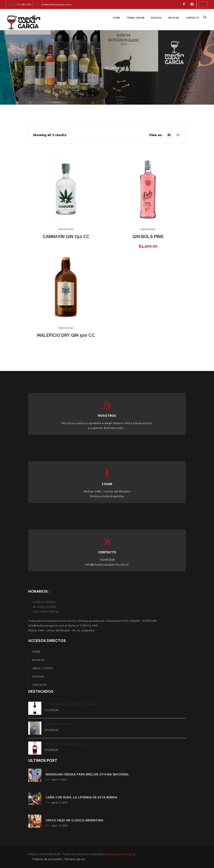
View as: (156, 135)
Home (116, 18)
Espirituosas (66, 229)
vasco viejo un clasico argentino (75, 820)
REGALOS (156, 18)
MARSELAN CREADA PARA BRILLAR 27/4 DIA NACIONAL (87, 774)
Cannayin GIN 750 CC (66, 237)
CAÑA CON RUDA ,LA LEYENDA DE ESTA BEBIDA (82, 797)
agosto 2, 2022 (59, 802)
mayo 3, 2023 (59, 779)
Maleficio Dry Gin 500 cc (66, 335)
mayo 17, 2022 (59, 825)
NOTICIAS (174, 18)
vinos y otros (42, 668)
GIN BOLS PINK (148, 237)
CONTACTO (192, 18)
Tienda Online (135, 18)
